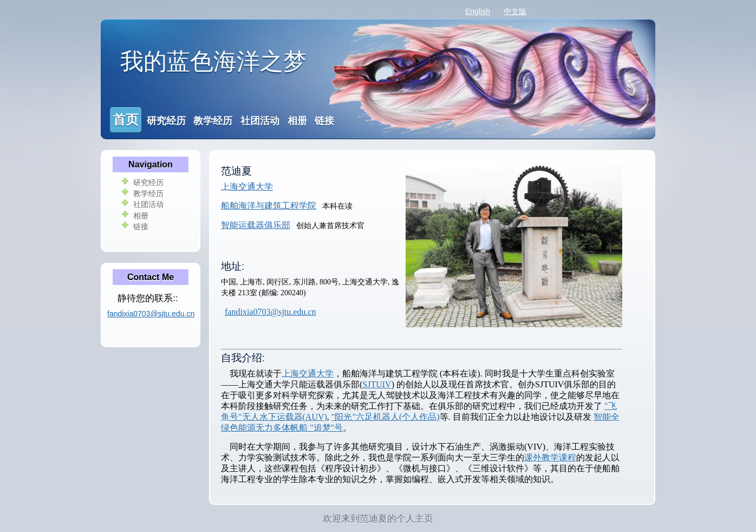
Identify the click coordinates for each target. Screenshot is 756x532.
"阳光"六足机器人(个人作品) (386, 417)
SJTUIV (377, 384)
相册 (297, 121)
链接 (324, 121)
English (478, 11)
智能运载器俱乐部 (256, 225)
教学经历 (213, 121)
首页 (126, 119)
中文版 (515, 11)
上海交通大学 (247, 187)
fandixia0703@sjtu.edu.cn (270, 312)
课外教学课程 (550, 458)
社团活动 (260, 121)
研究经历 (166, 121)
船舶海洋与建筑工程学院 (269, 206)
